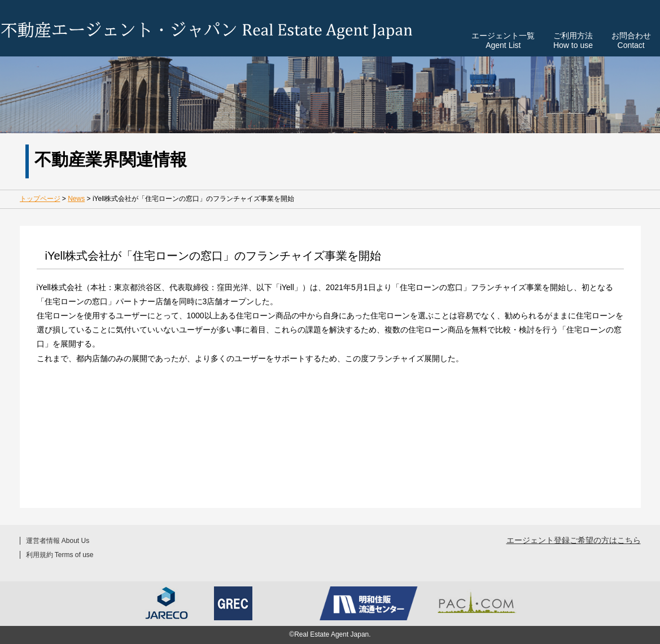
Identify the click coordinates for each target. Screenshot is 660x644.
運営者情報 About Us (58, 541)
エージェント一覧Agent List (503, 40)
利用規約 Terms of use (60, 555)
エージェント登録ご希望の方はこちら (574, 540)
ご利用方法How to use (573, 40)
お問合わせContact (631, 40)
